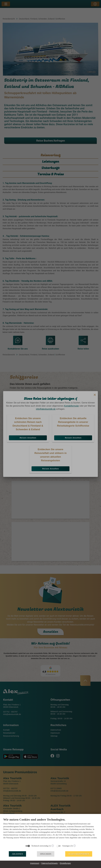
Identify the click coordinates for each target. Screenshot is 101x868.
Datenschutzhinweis (50, 863)
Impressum (35, 863)
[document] (50, 830)
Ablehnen (17, 854)
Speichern (46, 854)
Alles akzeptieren (79, 854)
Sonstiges (66, 846)
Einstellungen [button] (65, 863)
